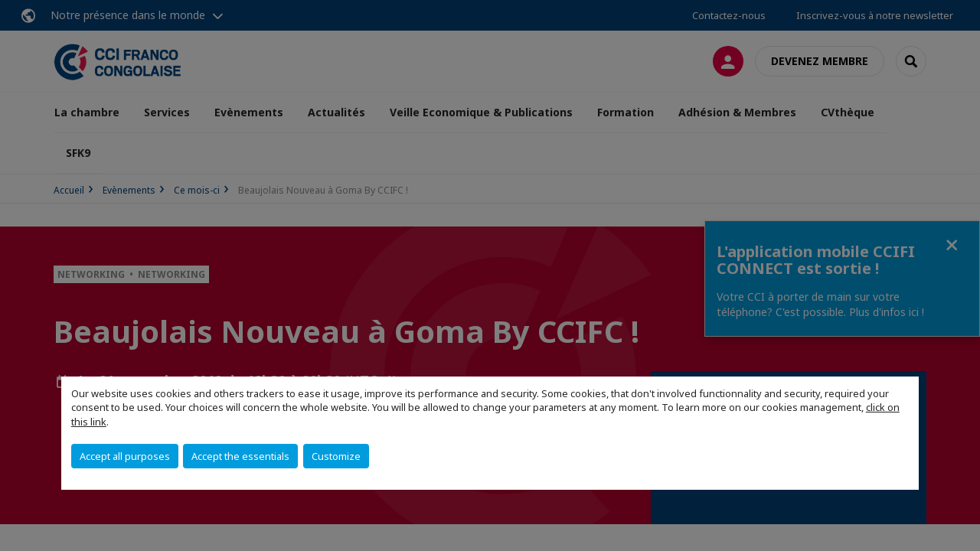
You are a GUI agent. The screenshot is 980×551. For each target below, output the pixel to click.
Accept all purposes (125, 456)
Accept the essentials (240, 456)
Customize (336, 456)
